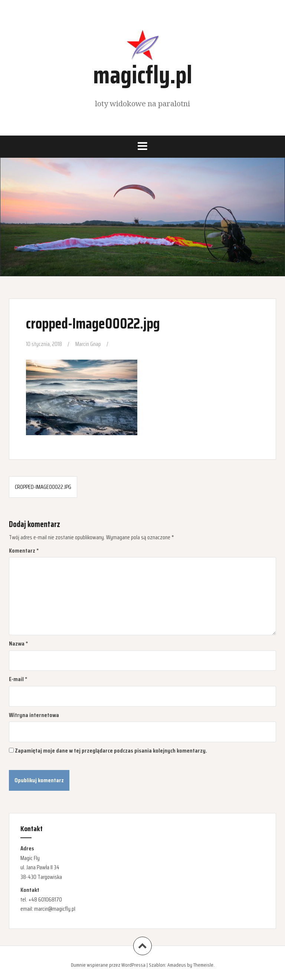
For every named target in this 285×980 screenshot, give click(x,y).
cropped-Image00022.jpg (43, 487)
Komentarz (24, 551)
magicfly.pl (143, 75)
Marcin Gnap (88, 344)
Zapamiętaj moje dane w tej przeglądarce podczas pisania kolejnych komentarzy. (111, 751)
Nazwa (19, 644)
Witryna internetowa (34, 715)
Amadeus (177, 965)
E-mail (18, 679)
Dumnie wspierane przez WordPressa (108, 965)
